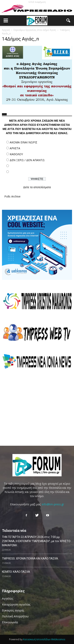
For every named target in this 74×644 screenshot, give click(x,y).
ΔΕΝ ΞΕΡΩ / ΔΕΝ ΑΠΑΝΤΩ (27, 160)
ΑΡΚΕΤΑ (15, 148)
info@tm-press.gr (53, 504)
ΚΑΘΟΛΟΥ (16, 154)
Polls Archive (12, 196)
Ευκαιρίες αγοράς (13, 610)
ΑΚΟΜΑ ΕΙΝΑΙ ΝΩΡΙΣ (23, 142)
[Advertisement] (37, 407)
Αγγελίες (8, 598)
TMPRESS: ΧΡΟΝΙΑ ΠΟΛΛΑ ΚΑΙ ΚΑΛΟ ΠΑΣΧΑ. (30, 558)
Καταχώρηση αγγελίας (16, 604)
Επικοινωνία (10, 622)
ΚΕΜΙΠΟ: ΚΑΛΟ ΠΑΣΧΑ (16, 572)
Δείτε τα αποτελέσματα (37, 187)
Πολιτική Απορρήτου (15, 616)
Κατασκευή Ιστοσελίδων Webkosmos (44, 639)
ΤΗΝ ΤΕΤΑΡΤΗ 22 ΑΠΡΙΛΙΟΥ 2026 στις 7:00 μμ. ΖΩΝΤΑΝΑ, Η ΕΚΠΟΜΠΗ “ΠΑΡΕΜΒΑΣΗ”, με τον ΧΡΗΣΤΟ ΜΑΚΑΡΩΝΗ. (36, 541)
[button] (68, 21)
